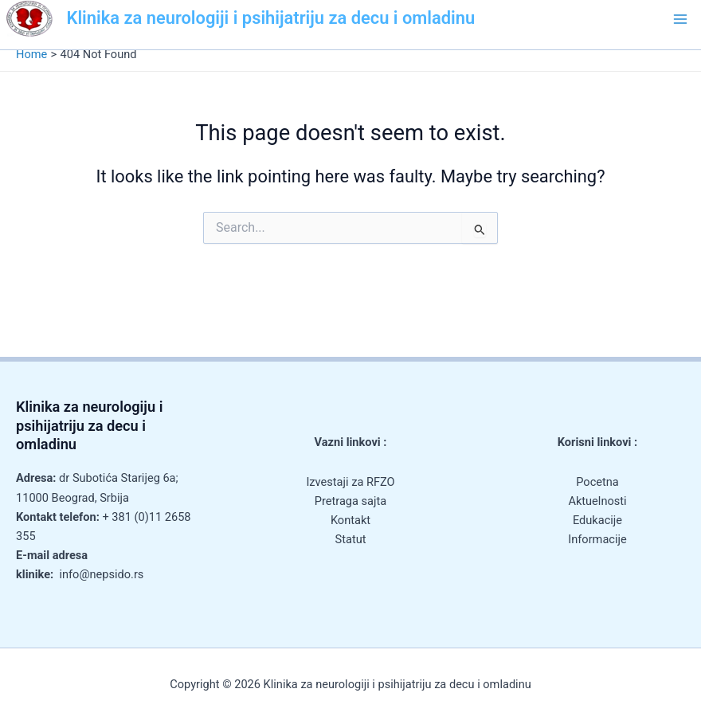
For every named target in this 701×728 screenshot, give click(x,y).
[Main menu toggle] (680, 19)
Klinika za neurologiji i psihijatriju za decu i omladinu (271, 18)
